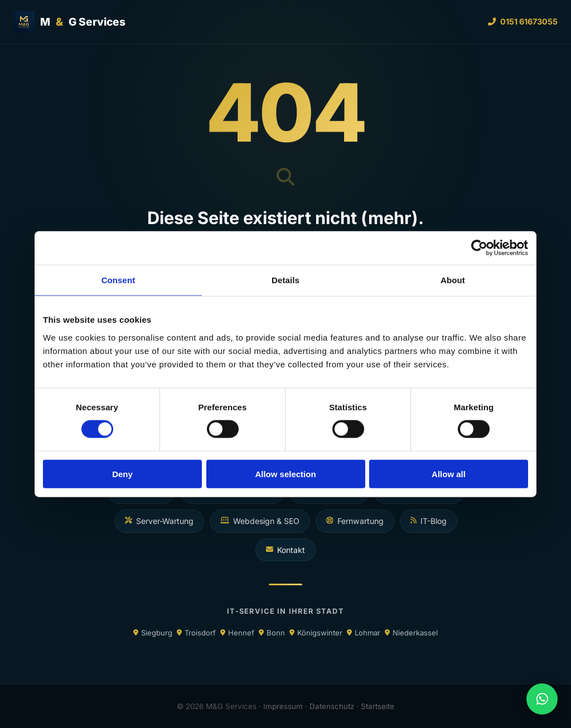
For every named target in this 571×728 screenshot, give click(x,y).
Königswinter (320, 633)
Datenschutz (332, 706)
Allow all (449, 474)
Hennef (241, 633)
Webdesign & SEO (260, 521)
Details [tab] (285, 280)
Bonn (276, 633)
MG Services (69, 22)
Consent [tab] (118, 280)
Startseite (378, 706)
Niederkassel (415, 633)
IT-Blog (429, 521)
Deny (122, 474)
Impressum (283, 706)
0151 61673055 (523, 21)
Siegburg (157, 633)
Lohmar (367, 633)
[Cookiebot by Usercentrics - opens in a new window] (479, 248)
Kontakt (285, 550)
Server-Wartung (159, 521)
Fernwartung (355, 521)
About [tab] (453, 280)
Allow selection (285, 474)
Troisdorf (200, 633)
